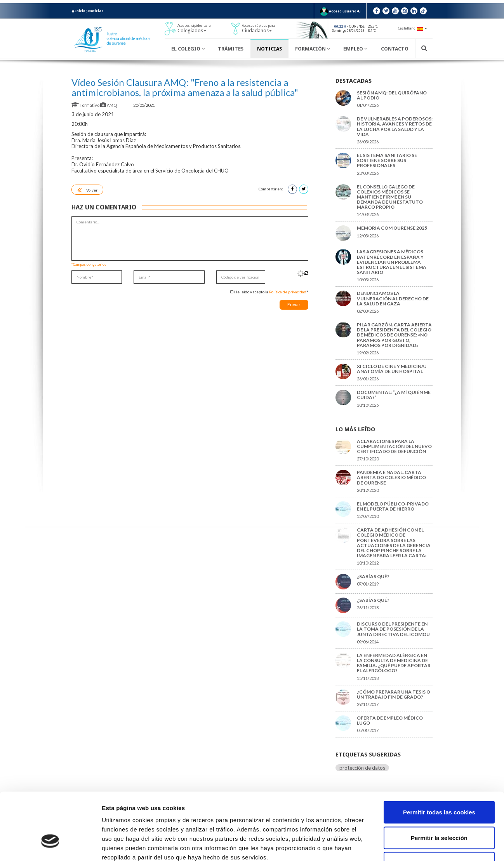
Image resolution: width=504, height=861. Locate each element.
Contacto (395, 49)
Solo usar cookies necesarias (439, 810)
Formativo (86, 105)
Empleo (355, 49)
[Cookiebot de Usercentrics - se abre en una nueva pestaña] (50, 846)
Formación (313, 49)
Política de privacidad (288, 292)
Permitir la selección (439, 785)
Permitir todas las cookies (439, 759)
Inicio (78, 11)
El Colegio (188, 49)
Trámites (231, 49)
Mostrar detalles (417, 846)
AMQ (109, 105)
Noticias (96, 11)
